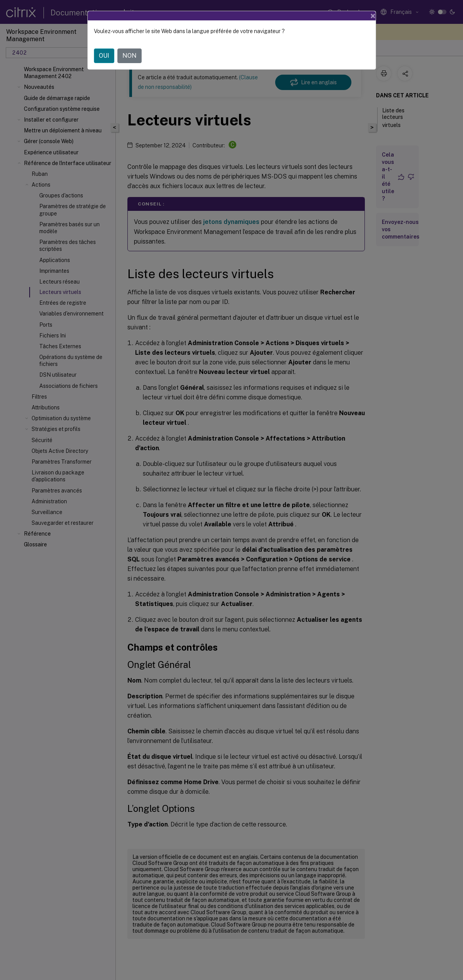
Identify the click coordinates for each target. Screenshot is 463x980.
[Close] (373, 16)
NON (130, 56)
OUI (104, 56)
